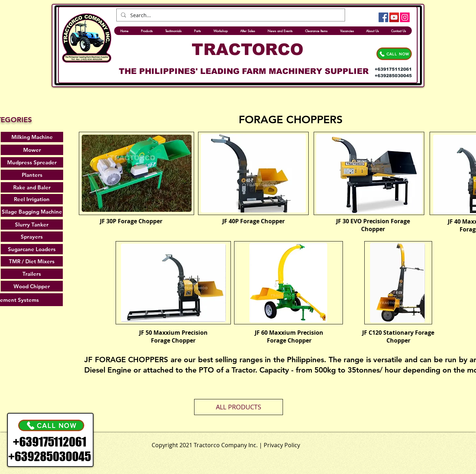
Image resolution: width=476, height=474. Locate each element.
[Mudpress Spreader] (32, 162)
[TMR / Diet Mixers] (32, 261)
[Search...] (230, 15)
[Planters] (32, 175)
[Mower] (32, 150)
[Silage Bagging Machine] (32, 212)
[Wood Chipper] (32, 286)
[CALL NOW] (394, 54)
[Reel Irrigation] (32, 199)
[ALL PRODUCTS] (239, 407)
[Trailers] (32, 274)
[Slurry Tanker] (32, 224)
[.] (254, 443)
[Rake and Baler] (32, 187)
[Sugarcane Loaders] (32, 249)
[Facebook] (383, 17)
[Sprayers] (32, 237)
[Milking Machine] (32, 137)
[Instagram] (405, 17)
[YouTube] (394, 17)
